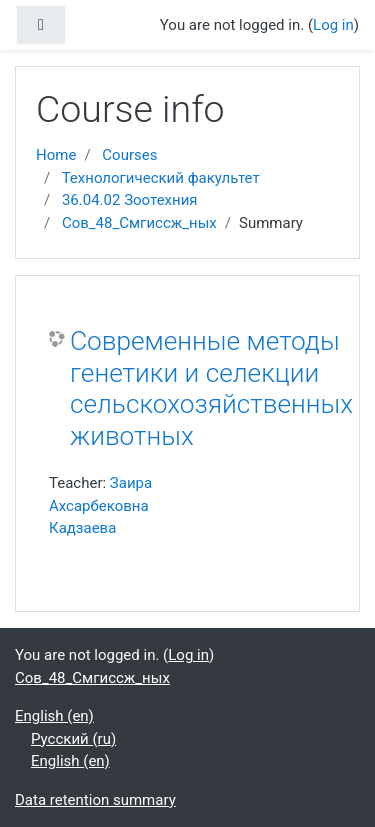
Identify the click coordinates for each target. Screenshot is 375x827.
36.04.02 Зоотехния (130, 200)
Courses (129, 155)
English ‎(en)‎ (54, 716)
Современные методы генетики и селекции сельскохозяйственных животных (211, 388)
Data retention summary (95, 800)
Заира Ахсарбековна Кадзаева (100, 505)
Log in (333, 25)
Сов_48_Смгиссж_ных (139, 223)
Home (56, 155)
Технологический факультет (161, 178)
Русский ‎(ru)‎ (73, 739)
